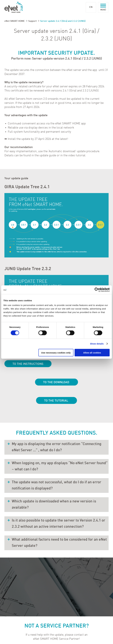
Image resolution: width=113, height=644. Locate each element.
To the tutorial (56, 401)
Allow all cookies (92, 353)
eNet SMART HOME (15, 21)
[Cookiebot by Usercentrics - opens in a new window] (97, 290)
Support (32, 21)
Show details (97, 344)
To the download (56, 382)
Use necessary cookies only (56, 353)
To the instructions (28, 364)
